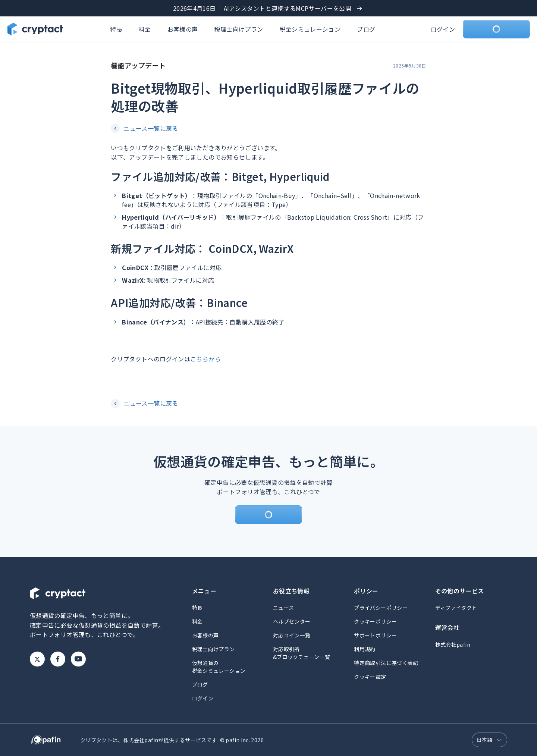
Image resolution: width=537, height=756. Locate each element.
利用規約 (365, 649)
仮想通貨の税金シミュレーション (219, 667)
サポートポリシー (375, 635)
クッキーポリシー (375, 621)
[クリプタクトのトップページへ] (35, 29)
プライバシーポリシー (381, 608)
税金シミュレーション (310, 29)
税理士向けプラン (239, 29)
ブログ (366, 29)
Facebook (58, 659)
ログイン (443, 29)
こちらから (205, 359)
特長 (116, 29)
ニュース (283, 608)
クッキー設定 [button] (370, 677)
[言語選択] (489, 740)
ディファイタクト (456, 608)
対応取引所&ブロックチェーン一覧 (302, 653)
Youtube (78, 659)
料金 (145, 29)
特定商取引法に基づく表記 (386, 663)
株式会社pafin (453, 644)
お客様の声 (183, 29)
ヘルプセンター (292, 621)
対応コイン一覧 (292, 635)
